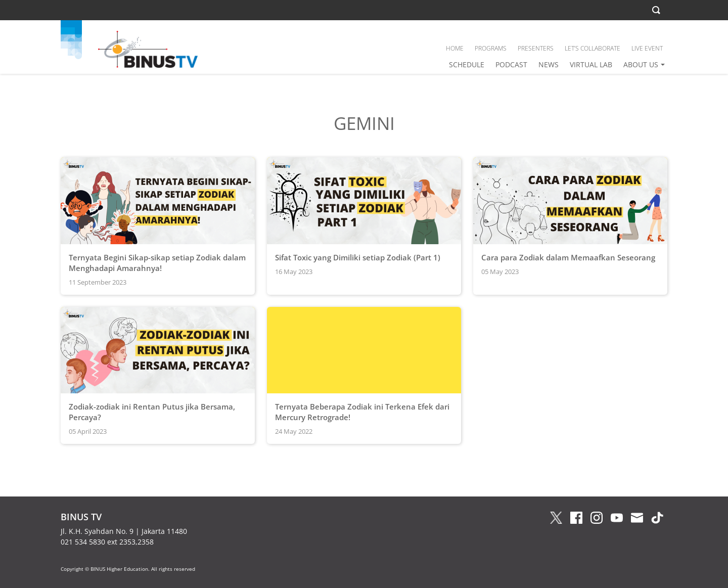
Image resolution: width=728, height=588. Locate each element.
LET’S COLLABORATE (593, 48)
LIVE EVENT (647, 48)
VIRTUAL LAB (591, 64)
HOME (455, 48)
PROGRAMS (491, 48)
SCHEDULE (467, 64)
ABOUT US (641, 64)
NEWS (549, 64)
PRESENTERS (536, 48)
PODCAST (511, 64)
